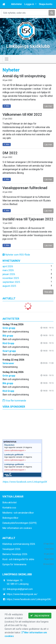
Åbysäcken (9, 445)
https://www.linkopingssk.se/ (22, 594)
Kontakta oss (9, 508)
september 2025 (11, 282)
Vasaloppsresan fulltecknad (25, 188)
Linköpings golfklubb (14, 464)
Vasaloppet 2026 (11, 549)
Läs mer (48, 106)
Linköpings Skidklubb (28, 46)
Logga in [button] (29, 4)
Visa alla (48, 292)
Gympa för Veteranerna (14, 564)
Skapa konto (46, 4)
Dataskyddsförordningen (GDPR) (19, 523)
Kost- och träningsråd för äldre (18, 559)
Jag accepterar (40, 616)
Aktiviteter (17, 4)
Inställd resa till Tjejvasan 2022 (28, 219)
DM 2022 (10, 153)
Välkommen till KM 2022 (22, 115)
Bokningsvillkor (10, 518)
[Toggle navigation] (7, 59)
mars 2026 (8, 270)
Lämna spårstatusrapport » (15, 450)
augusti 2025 (9, 286)
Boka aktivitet (9, 503)
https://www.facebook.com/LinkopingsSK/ (29, 599)
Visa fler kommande (14, 401)
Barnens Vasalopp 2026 (15, 554)
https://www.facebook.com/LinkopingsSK (25, 482)
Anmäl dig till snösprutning (24, 76)
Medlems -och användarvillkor (18, 513)
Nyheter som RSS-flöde (16, 255)
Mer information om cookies (17, 528)
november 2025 (11, 278)
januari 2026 (9, 274)
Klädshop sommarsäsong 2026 (19, 544)
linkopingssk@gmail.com (20, 589)
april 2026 (8, 266)
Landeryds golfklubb (14, 455)
